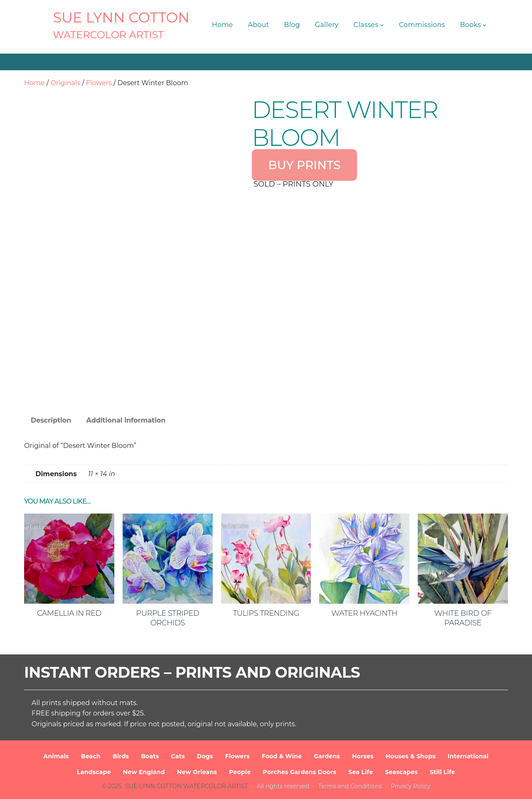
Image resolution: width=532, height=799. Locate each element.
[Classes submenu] (382, 25)
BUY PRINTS (304, 165)
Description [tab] (51, 420)
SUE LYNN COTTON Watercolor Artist (187, 786)
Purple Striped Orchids (167, 618)
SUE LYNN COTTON (121, 17)
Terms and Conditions (350, 786)
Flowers (99, 83)
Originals (65, 83)
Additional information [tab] (126, 420)
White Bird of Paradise (463, 618)
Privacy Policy (410, 786)
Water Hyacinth (364, 613)
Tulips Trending (266, 613)
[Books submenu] (485, 25)
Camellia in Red (69, 613)
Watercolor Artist (108, 35)
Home (34, 83)
